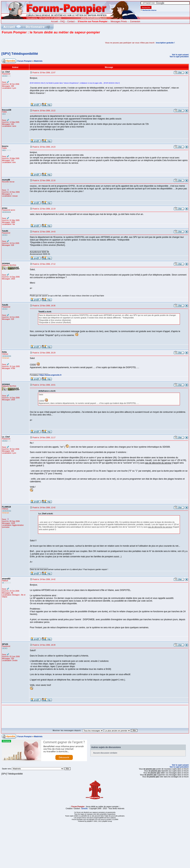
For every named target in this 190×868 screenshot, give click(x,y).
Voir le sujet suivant (180, 55)
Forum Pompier (25, 61)
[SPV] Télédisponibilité (20, 54)
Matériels (38, 61)
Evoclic (85, 809)
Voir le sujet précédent (179, 57)
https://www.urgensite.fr (50, 375)
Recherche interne (149, 10)
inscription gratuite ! (165, 43)
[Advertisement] (43, 43)
